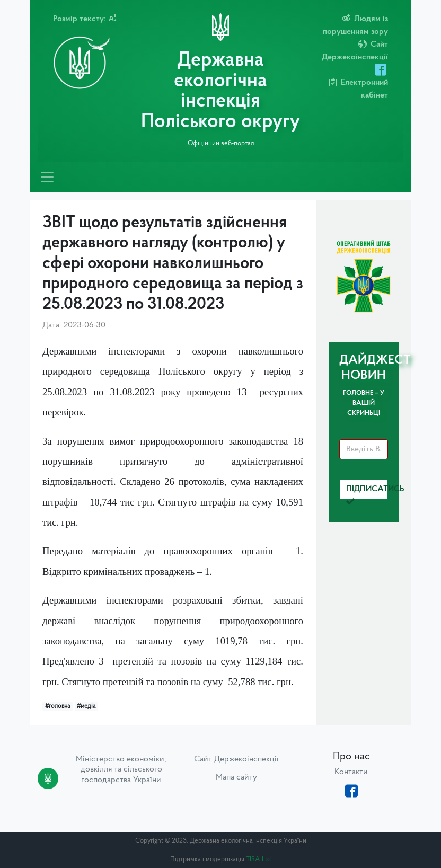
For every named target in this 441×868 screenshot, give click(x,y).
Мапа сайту (236, 777)
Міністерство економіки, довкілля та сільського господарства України (121, 769)
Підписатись (367, 492)
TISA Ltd (258, 859)
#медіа (86, 706)
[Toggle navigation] (47, 177)
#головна (58, 706)
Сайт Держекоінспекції (236, 759)
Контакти (351, 772)
